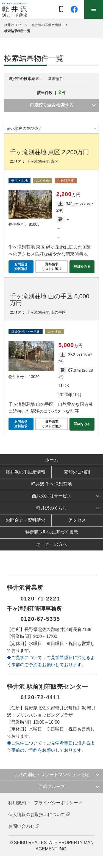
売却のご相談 (77, 472)
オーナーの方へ (52, 544)
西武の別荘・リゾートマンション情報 (52, 775)
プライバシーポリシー (56, 803)
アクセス (77, 520)
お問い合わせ (21, 826)
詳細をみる (82, 267)
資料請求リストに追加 (52, 267)
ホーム (52, 460)
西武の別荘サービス (52, 496)
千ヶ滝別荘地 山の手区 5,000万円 (50, 300)
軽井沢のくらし (52, 508)
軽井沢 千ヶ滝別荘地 (51, 484)
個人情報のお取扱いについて (37, 815)
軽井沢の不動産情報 (46, 25)
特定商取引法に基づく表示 (52, 532)
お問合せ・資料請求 (26, 520)
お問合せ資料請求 (21, 267)
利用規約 (17, 803)
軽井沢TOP (12, 25)
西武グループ (52, 786)
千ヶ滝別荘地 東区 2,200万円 (49, 152)
